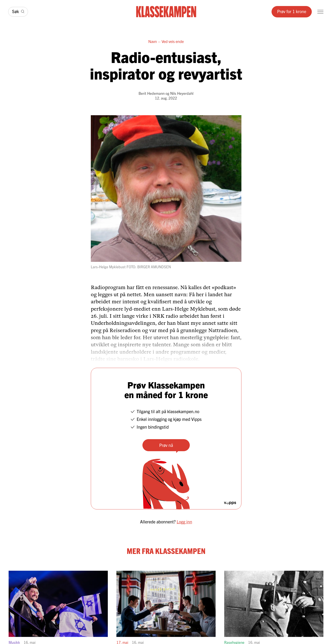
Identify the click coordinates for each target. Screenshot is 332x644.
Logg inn (184, 522)
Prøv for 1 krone (292, 11)
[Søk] (18, 12)
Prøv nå (166, 445)
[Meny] (320, 12)
